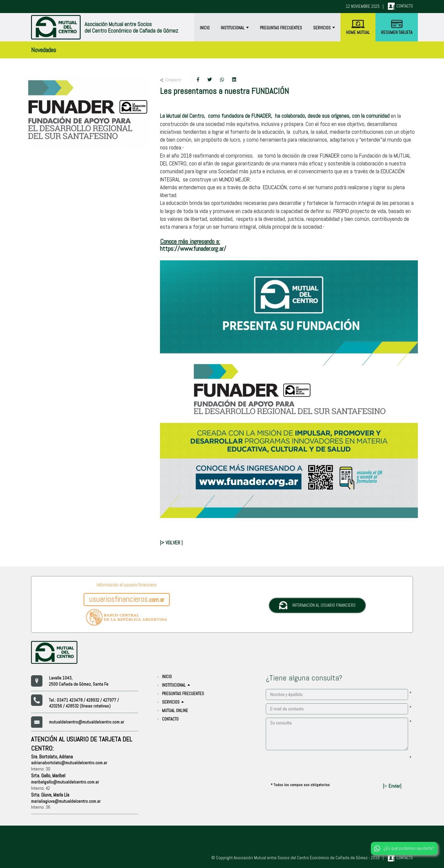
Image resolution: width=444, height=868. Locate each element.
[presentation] (315, 766)
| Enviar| (392, 786)
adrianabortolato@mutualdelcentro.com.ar (69, 763)
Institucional (235, 28)
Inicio (205, 28)
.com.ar (127, 599)
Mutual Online (175, 711)
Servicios (324, 28)
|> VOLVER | (171, 543)
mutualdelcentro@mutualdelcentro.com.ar (87, 722)
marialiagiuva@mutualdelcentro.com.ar (66, 801)
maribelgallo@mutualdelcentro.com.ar (65, 782)
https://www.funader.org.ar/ (193, 249)
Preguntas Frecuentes (281, 28)
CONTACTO (170, 719)
